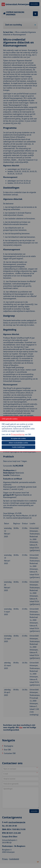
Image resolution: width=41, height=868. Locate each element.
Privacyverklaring (18, 434)
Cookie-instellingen (18, 447)
